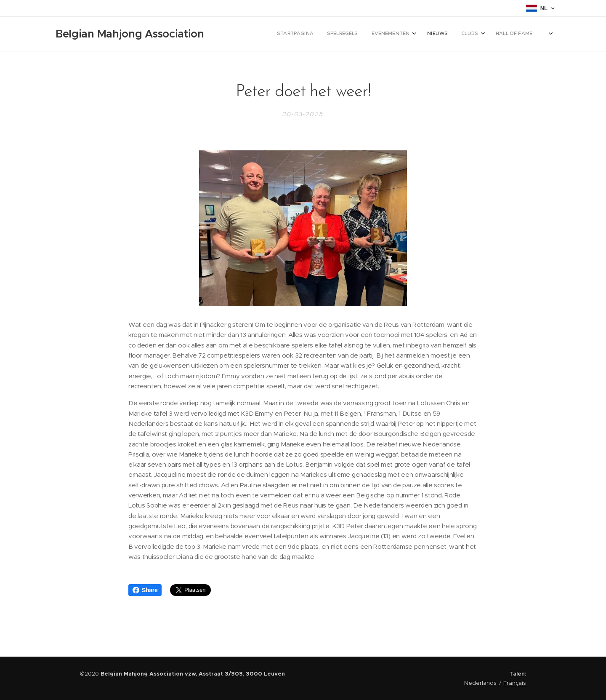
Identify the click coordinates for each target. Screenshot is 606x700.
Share (145, 590)
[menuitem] (420, 34)
